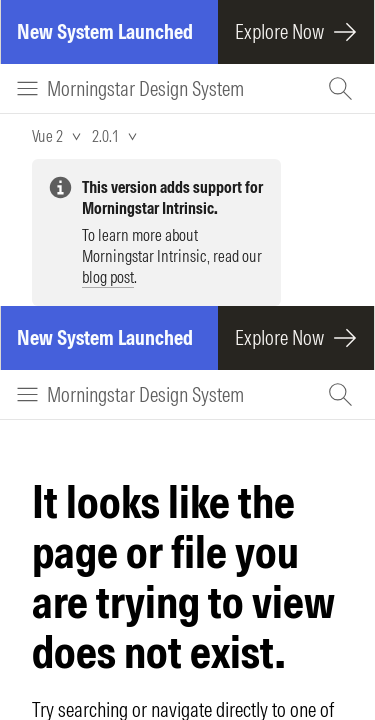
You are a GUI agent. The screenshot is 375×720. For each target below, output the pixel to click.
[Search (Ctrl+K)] (343, 88)
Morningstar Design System (145, 88)
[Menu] (27, 88)
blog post (108, 277)
